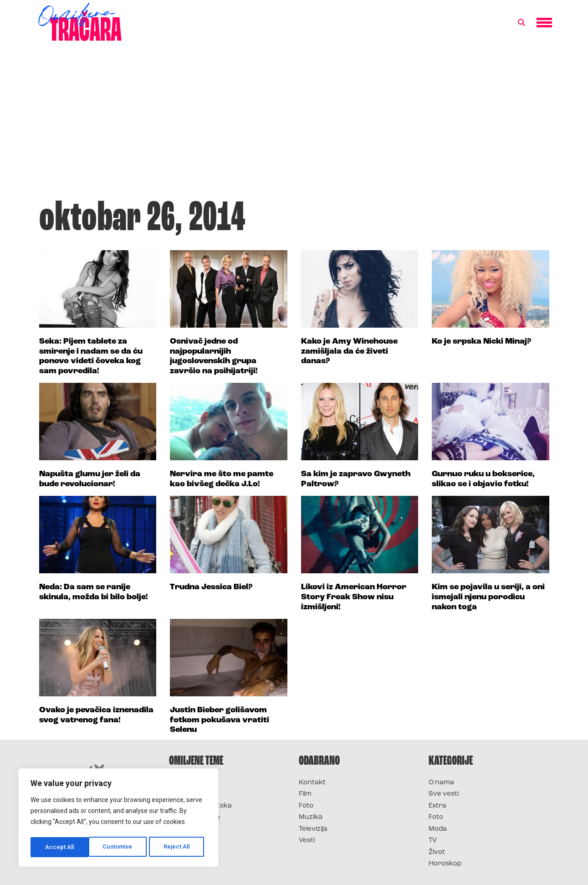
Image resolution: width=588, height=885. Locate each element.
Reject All (120, 847)
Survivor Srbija (194, 817)
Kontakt (312, 783)
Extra (437, 806)
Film (305, 794)
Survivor (184, 783)
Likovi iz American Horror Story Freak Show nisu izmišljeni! (354, 597)
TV (433, 841)
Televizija (313, 829)
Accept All (178, 847)
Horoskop (445, 864)
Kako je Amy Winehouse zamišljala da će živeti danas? (349, 351)
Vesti (307, 841)
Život (437, 852)
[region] (118, 819)
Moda (438, 829)
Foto (306, 806)
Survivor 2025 (193, 794)
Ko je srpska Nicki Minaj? (481, 342)
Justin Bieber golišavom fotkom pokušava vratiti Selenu (220, 720)
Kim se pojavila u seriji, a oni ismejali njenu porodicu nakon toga (488, 597)
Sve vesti (444, 794)
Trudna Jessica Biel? (211, 587)
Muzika (311, 817)
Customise (60, 847)
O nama (441, 783)
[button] (522, 23)
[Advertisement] (294, 125)
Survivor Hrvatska (200, 806)
